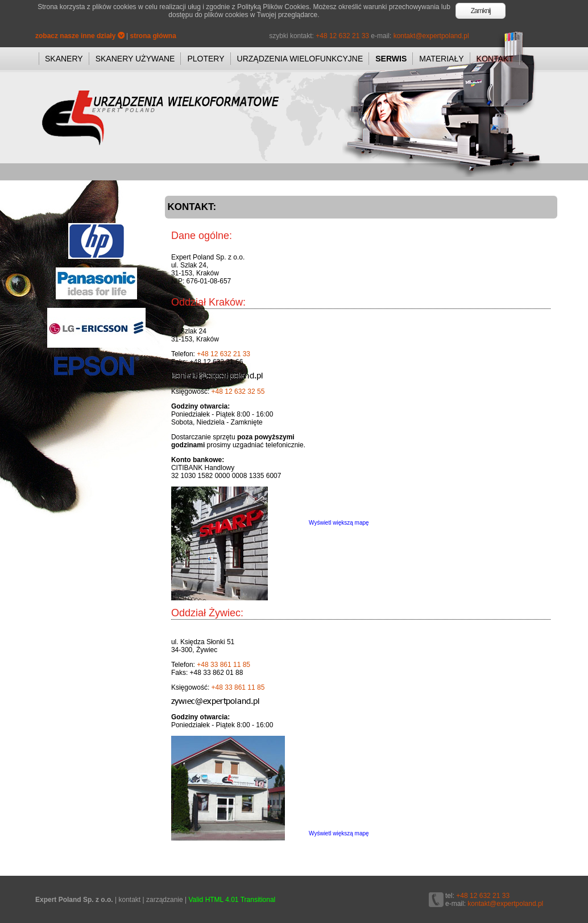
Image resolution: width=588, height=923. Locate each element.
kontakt (129, 900)
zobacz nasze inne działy (80, 36)
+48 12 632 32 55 (238, 392)
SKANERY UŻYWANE (135, 59)
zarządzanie (165, 900)
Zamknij (481, 11)
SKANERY (64, 59)
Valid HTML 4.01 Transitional (232, 900)
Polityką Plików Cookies (273, 7)
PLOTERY (206, 59)
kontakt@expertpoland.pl (431, 36)
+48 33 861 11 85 (223, 665)
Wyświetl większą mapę (339, 523)
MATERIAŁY (441, 59)
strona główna (153, 36)
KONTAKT (495, 59)
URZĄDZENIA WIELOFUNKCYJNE (300, 59)
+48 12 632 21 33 (342, 36)
